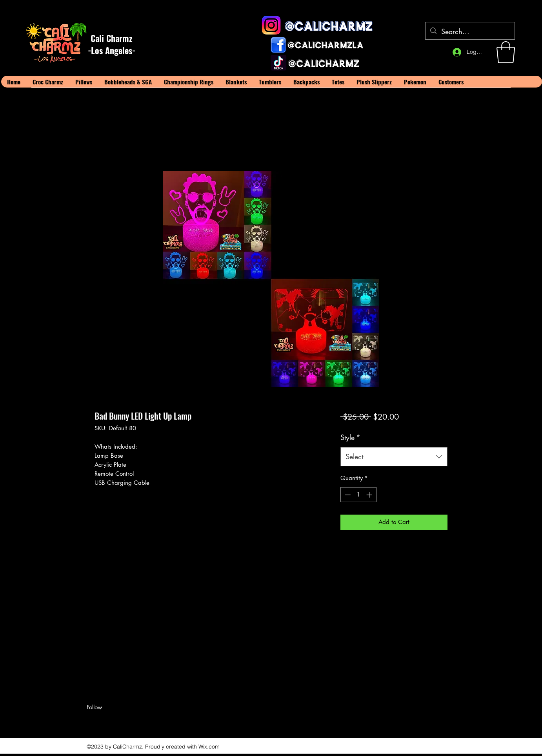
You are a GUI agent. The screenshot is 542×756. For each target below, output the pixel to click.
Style (350, 437)
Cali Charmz (112, 38)
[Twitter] (102, 721)
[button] (506, 52)
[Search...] (470, 32)
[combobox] (394, 457)
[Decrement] (347, 495)
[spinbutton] (358, 495)
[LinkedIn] (114, 721)
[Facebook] (91, 721)
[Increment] (370, 495)
